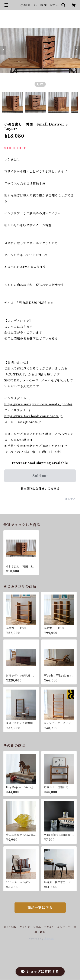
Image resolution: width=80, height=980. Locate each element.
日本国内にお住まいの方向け (40, 489)
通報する (70, 499)
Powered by (40, 939)
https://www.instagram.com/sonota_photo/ (38, 404)
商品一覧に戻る (40, 908)
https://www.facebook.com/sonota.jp (33, 416)
